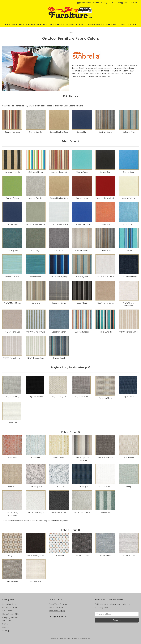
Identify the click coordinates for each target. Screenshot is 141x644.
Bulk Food (111, 24)
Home (70, 32)
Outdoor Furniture (37, 24)
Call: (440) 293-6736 (119, 3)
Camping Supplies (95, 24)
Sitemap (6, 631)
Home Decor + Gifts (75, 24)
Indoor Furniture (14, 24)
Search (134, 3)
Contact (132, 24)
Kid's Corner (57, 24)
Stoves (122, 24)
